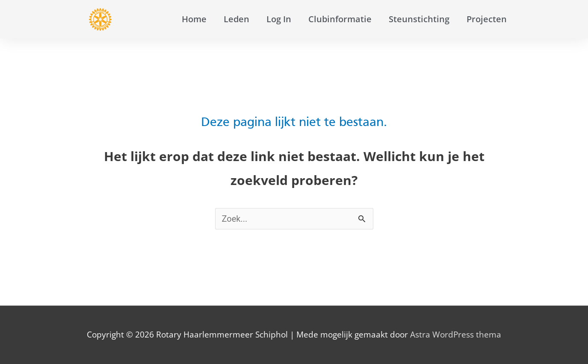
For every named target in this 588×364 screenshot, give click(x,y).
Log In (279, 19)
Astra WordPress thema (456, 335)
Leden (236, 19)
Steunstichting (419, 19)
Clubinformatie (340, 19)
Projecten (487, 19)
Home (194, 19)
